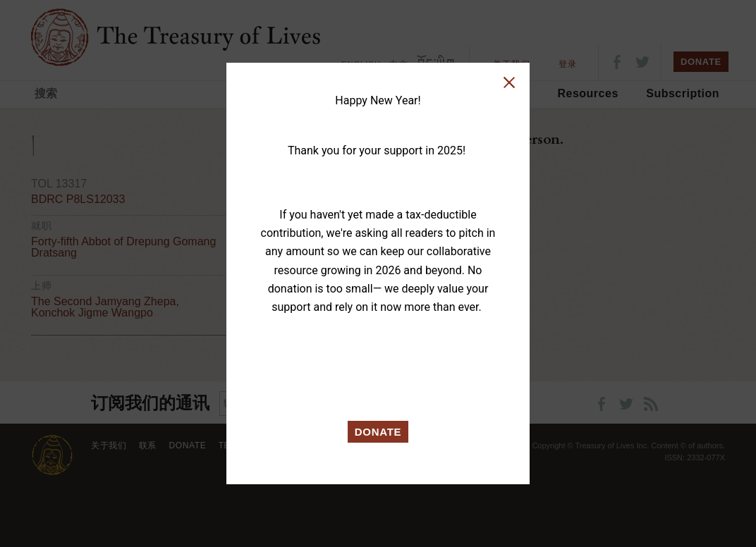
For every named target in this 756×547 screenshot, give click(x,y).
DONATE (378, 432)
